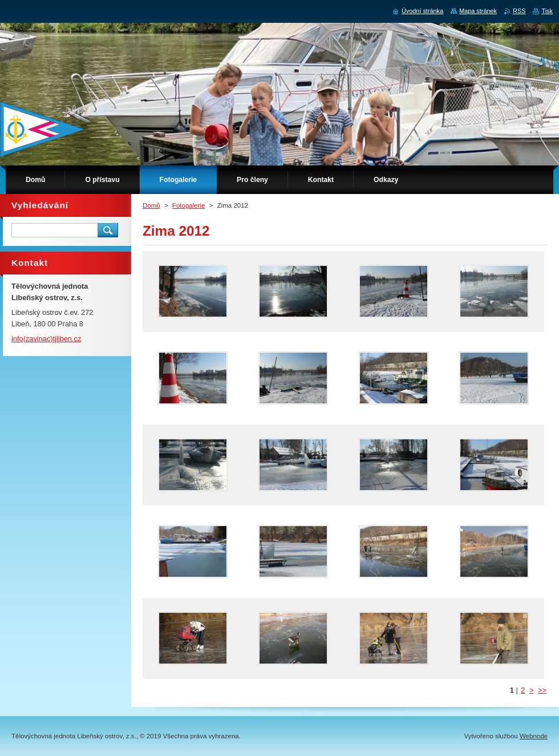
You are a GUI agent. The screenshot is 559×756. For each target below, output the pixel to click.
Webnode (534, 736)
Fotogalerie (189, 205)
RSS (519, 11)
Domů (151, 205)
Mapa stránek (478, 11)
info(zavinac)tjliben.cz (46, 339)
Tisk (547, 11)
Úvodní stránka (422, 11)
